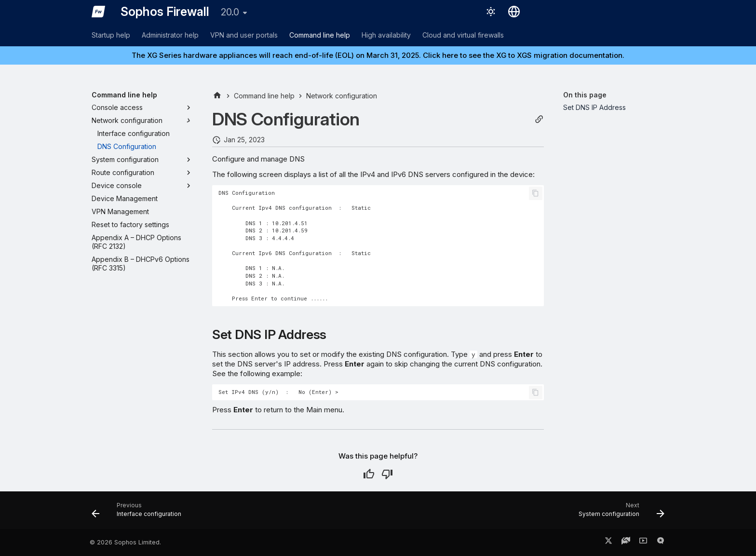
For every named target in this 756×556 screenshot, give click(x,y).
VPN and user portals (244, 35)
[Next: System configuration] (619, 513)
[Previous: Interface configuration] (139, 513)
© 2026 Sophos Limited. (125, 542)
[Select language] (514, 12)
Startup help (111, 35)
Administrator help (170, 35)
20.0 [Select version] (230, 12)
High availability (386, 35)
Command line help (320, 35)
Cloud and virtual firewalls (463, 35)
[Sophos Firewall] (98, 12)
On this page (585, 95)
